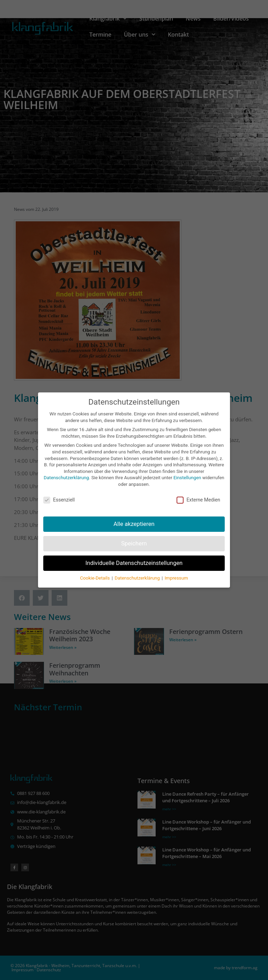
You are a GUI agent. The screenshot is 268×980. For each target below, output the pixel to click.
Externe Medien (198, 491)
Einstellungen (187, 469)
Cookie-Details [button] (95, 569)
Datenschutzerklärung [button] (138, 569)
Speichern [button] (134, 534)
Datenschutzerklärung (66, 469)
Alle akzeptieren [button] (134, 515)
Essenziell (59, 491)
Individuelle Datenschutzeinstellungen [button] (134, 554)
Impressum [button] (176, 569)
